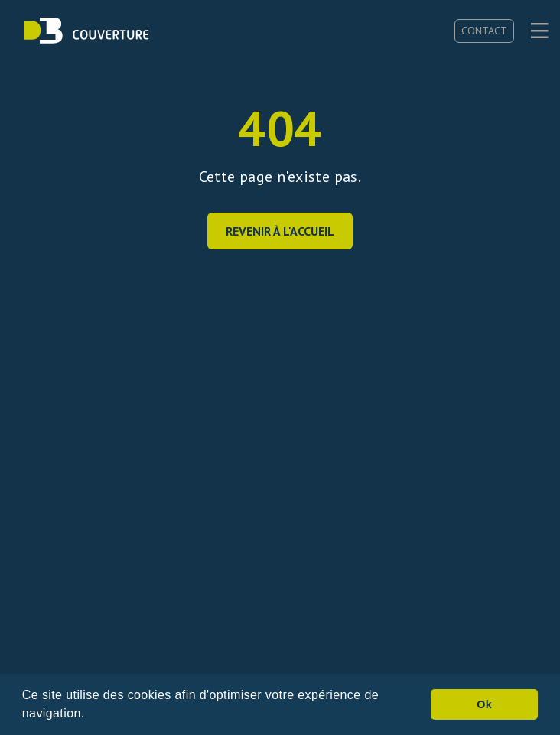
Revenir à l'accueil (280, 231)
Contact (484, 31)
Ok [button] (484, 704)
